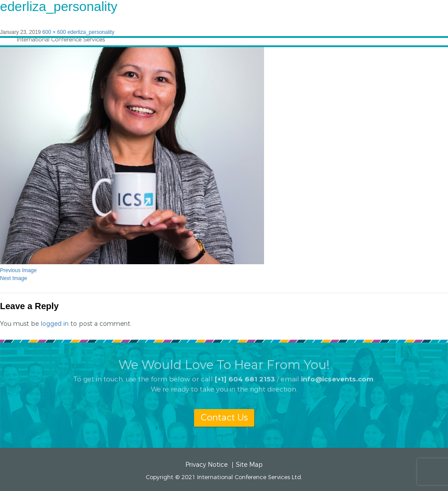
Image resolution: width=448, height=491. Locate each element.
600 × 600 (54, 32)
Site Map (249, 465)
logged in (55, 324)
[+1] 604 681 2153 (245, 375)
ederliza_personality (91, 32)
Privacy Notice (206, 465)
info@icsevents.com (337, 375)
